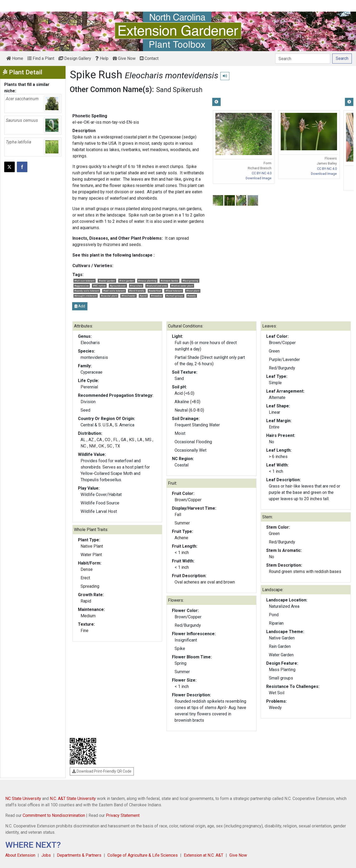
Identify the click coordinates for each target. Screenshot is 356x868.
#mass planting (147, 281)
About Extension (20, 855)
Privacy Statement (123, 815)
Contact (149, 58)
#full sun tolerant (84, 281)
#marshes (136, 286)
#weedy (192, 296)
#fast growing (190, 281)
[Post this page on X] (9, 167)
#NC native (99, 286)
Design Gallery (75, 58)
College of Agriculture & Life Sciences (143, 855)
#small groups (175, 296)
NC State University (23, 799)
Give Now (124, 58)
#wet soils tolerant (114, 291)
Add (80, 306)
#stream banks (169, 281)
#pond (143, 296)
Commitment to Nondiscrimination (54, 815)
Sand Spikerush (179, 90)
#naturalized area (157, 286)
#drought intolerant (85, 296)
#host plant (193, 291)
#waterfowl (155, 291)
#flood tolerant (174, 291)
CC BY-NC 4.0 (262, 173)
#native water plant (182, 286)
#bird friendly (137, 291)
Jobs (46, 855)
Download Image (259, 178)
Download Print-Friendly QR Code (102, 771)
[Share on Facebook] (22, 167)
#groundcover (118, 286)
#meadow (156, 296)
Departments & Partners (79, 855)
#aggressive (81, 286)
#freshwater (128, 296)
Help (102, 58)
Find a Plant (41, 58)
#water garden (107, 281)
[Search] (303, 59)
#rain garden (127, 281)
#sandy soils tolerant (87, 291)
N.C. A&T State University (73, 799)
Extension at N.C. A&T (204, 855)
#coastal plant (109, 296)
